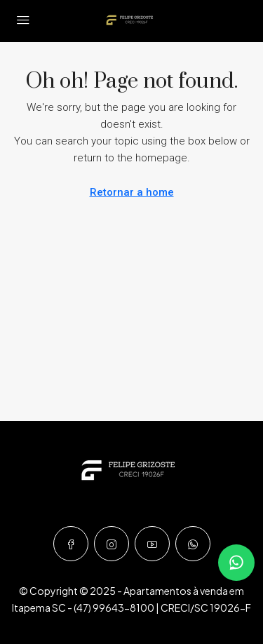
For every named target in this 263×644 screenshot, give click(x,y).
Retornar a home (132, 192)
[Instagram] (112, 544)
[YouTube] (152, 544)
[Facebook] (71, 544)
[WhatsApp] (193, 544)
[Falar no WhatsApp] (236, 563)
